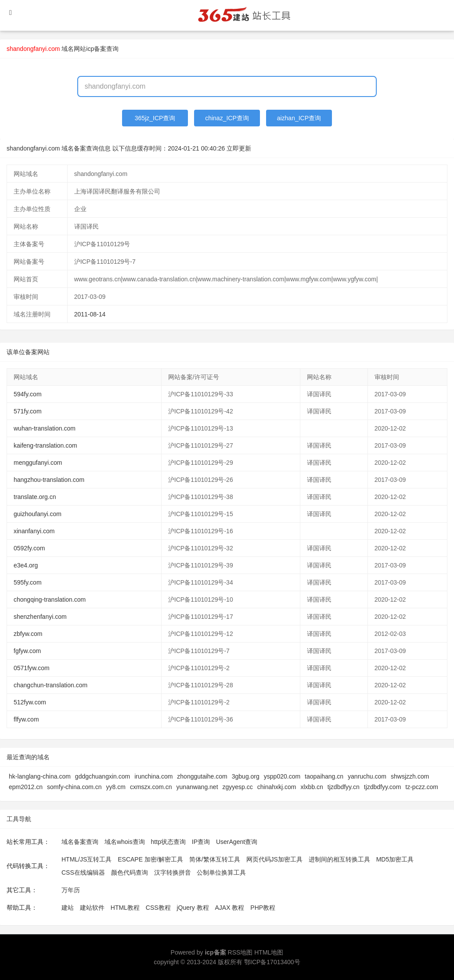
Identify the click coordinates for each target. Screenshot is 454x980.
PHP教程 (263, 908)
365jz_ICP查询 (155, 118)
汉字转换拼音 (173, 872)
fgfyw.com (27, 651)
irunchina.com (153, 776)
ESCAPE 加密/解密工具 (150, 859)
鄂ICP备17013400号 (272, 962)
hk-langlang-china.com (40, 776)
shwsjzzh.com (410, 776)
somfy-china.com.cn (74, 787)
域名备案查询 (80, 842)
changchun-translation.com (50, 685)
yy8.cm (116, 787)
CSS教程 (158, 908)
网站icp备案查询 (96, 49)
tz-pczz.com (422, 787)
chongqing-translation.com (50, 599)
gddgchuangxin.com (103, 776)
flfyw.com (26, 719)
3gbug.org (246, 776)
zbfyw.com (28, 634)
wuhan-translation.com (45, 428)
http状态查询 (168, 842)
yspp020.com (282, 776)
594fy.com (28, 394)
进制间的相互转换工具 (339, 859)
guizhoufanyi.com (38, 514)
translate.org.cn (35, 497)
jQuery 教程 (193, 908)
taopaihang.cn (324, 776)
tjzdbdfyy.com (383, 787)
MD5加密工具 (395, 859)
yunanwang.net (197, 787)
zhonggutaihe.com (202, 776)
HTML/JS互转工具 (86, 859)
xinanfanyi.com (34, 531)
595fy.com (28, 582)
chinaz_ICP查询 (227, 118)
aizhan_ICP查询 (299, 118)
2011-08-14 (90, 314)
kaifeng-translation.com (45, 445)
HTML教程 (125, 908)
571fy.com (28, 411)
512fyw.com (30, 702)
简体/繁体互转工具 (215, 859)
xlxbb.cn (312, 787)
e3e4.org (26, 565)
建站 (68, 908)
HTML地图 (269, 952)
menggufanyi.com (38, 463)
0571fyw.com (32, 668)
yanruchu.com (367, 776)
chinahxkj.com (277, 787)
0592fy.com (29, 548)
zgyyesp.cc (238, 787)
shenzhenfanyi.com (40, 617)
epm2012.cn (26, 787)
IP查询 (201, 842)
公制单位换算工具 (221, 872)
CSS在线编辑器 (83, 872)
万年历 (71, 890)
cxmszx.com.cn (151, 787)
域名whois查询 (125, 842)
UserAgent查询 (237, 842)
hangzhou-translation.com (49, 480)
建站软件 (92, 908)
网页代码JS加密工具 (274, 859)
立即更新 (239, 148)
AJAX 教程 (230, 908)
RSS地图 (240, 952)
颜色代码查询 (130, 872)
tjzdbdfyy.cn (344, 787)
